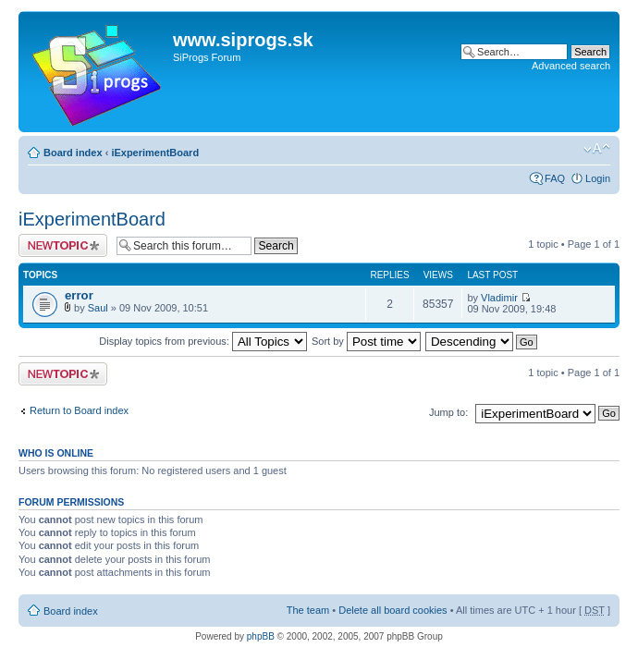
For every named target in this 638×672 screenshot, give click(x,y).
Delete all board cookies (393, 610)
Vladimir (499, 298)
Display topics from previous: (203, 341)
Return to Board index (79, 410)
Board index (73, 153)
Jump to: (448, 412)
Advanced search (571, 66)
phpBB (261, 636)
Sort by (366, 341)
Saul (98, 308)
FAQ (555, 178)
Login (598, 178)
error (79, 295)
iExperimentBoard (155, 153)
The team (308, 610)
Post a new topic (63, 245)
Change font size (597, 149)
